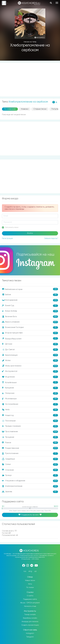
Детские (30, 344)
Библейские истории (30, 289)
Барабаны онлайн (30, 618)
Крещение (30, 388)
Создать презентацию (30, 625)
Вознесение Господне (30, 328)
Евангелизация (30, 355)
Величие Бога (30, 317)
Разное (30, 443)
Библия (30, 295)
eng (30, 571)
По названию (10, 109)
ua (35, 571)
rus (25, 571)
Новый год (30, 415)
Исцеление (30, 377)
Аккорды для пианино (30, 622)
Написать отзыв (30, 606)
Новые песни (30, 580)
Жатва (30, 361)
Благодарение (30, 300)
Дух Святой (30, 350)
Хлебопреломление (30, 486)
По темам (30, 587)
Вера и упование (30, 322)
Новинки (25, 109)
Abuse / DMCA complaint (30, 603)
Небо (30, 410)
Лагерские (30, 393)
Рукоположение (30, 454)
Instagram (30, 633)
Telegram (30, 637)
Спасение (30, 470)
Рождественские (30, 448)
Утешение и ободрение (30, 481)
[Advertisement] (30, 80)
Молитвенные (30, 399)
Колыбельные (30, 382)
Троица (30, 475)
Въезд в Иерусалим (30, 338)
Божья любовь (30, 311)
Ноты (30, 584)
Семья (30, 464)
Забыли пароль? (51, 238)
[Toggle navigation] (57, 3)
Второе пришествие (30, 333)
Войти (30, 233)
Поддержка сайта (30, 599)
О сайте (30, 596)
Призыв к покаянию (30, 426)
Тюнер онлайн (30, 615)
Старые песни (40, 109)
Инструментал (30, 371)
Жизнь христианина (30, 366)
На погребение (30, 404)
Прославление (30, 432)
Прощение (30, 437)
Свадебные (30, 459)
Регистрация (7, 238)
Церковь (30, 492)
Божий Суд (30, 306)
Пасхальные (30, 421)
